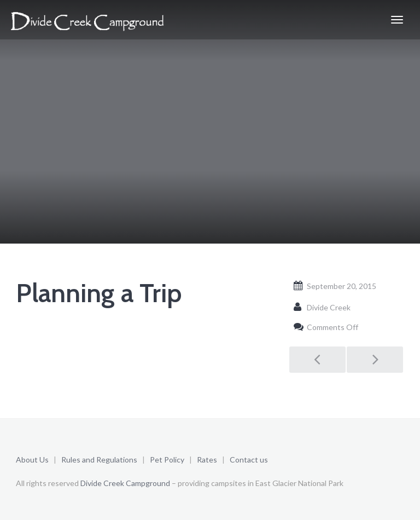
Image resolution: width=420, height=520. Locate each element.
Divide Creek (329, 307)
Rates (207, 460)
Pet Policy (167, 460)
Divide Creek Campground (125, 483)
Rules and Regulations (100, 460)
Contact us (249, 460)
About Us (32, 460)
